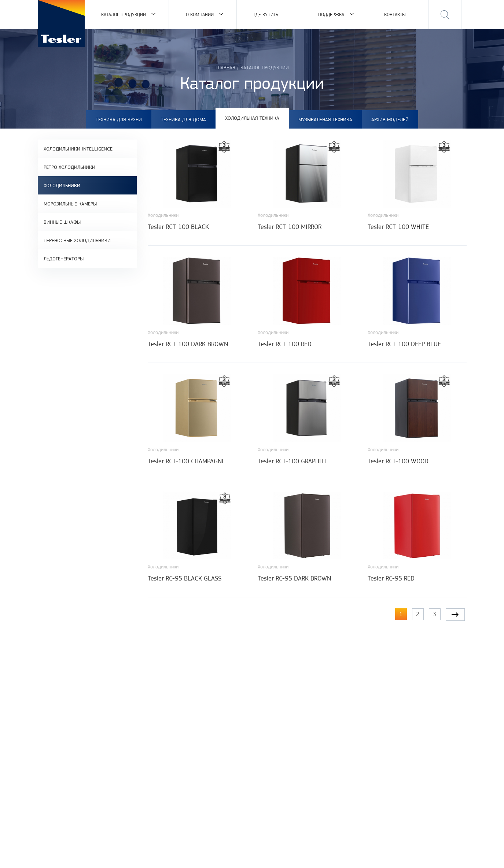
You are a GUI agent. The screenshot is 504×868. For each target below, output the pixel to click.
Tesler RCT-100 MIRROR (290, 227)
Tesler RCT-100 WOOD (398, 461)
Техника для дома (183, 119)
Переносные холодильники (77, 240)
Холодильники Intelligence (78, 149)
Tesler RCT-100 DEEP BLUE (404, 344)
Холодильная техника (252, 118)
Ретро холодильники (69, 167)
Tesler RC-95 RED (391, 578)
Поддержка (331, 14)
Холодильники (62, 185)
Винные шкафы (62, 222)
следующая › (455, 615)
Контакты (395, 14)
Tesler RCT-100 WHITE (398, 227)
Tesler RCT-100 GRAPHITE (293, 461)
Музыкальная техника (325, 119)
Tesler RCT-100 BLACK (178, 227)
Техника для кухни (119, 119)
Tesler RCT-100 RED (285, 344)
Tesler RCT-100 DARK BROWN (188, 344)
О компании (200, 14)
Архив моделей (390, 119)
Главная (225, 67)
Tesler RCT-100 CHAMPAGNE (186, 461)
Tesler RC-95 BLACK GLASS (185, 578)
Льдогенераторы (64, 259)
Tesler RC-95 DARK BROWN (294, 578)
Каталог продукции (124, 14)
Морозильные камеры (70, 204)
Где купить (266, 14)
